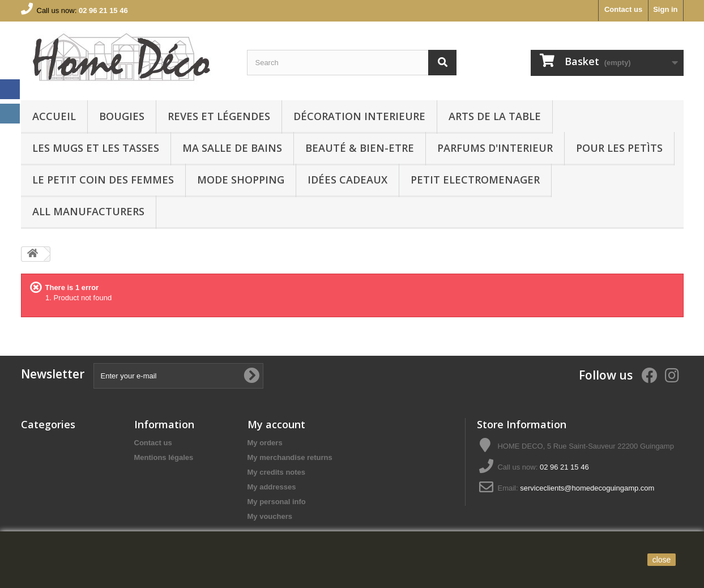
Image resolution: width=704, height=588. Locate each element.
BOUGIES (122, 116)
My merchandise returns (290, 457)
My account (276, 424)
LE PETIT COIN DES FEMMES (103, 180)
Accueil (54, 116)
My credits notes (277, 472)
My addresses (272, 487)
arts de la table (495, 116)
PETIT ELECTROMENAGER (475, 180)
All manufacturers (88, 211)
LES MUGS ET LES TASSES (96, 148)
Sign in (665, 9)
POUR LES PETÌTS (619, 148)
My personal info (277, 502)
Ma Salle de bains (232, 148)
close (662, 560)
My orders (265, 443)
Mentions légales (164, 457)
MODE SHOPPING (241, 180)
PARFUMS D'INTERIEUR (495, 148)
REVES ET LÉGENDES (219, 116)
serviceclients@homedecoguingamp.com (587, 488)
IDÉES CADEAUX (347, 180)
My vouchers (270, 516)
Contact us (623, 9)
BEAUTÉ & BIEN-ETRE (360, 148)
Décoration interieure (359, 116)
